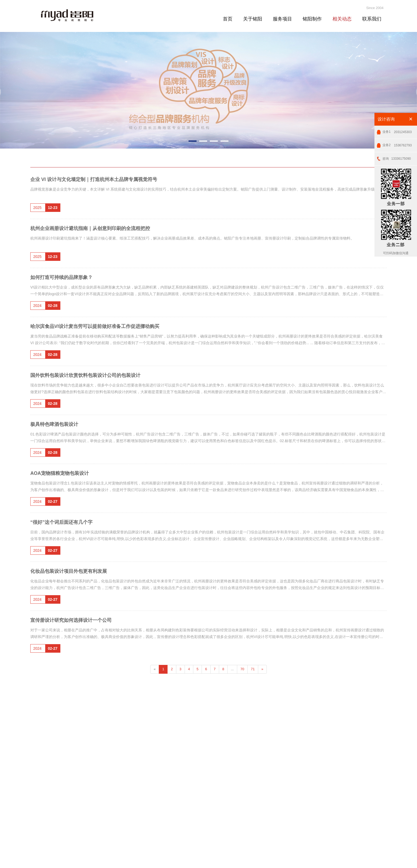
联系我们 (372, 19)
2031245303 (397, 130)
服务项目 (282, 19)
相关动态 (342, 19)
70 (242, 669)
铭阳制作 (312, 19)
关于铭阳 (253, 19)
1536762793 (397, 143)
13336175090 (397, 157)
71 (253, 669)
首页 (228, 19)
